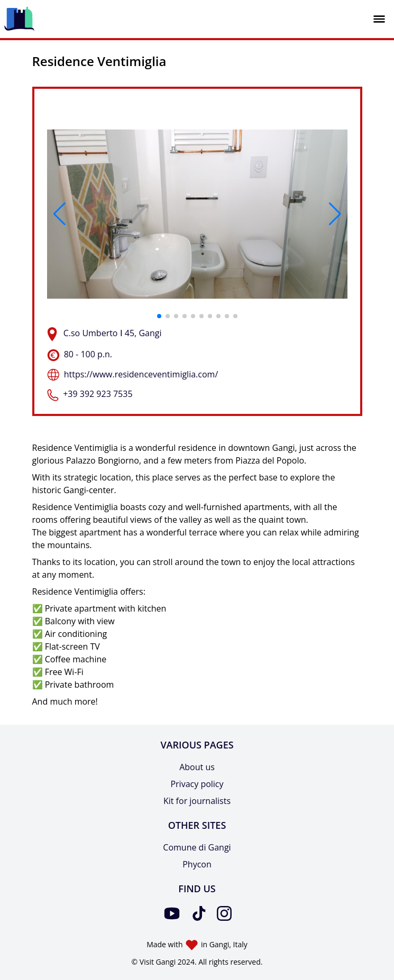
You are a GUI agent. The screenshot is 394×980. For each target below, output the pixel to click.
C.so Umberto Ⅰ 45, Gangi (113, 333)
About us (197, 767)
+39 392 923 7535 (98, 394)
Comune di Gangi (197, 847)
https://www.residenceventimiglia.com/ (141, 374)
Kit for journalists (197, 801)
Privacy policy (197, 784)
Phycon (197, 864)
